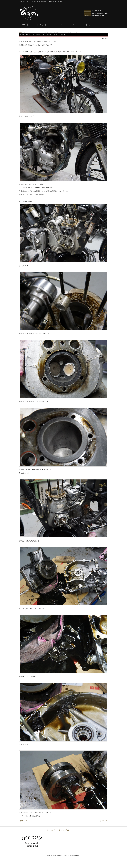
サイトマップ (51, 841)
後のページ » (104, 832)
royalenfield (39, 32)
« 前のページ (23, 832)
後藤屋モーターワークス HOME (27, 32)
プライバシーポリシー (64, 841)
